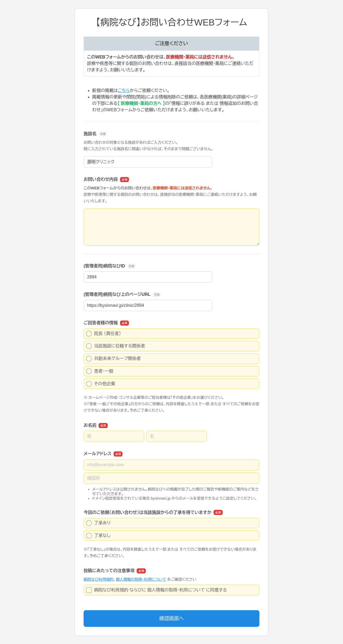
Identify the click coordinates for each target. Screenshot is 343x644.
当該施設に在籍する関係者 (115, 346)
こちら (124, 91)
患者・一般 (100, 371)
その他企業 (101, 384)
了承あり (98, 523)
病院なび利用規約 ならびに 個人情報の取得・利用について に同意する (156, 590)
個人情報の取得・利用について (141, 579)
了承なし (98, 536)
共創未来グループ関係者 (113, 359)
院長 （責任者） (103, 334)
